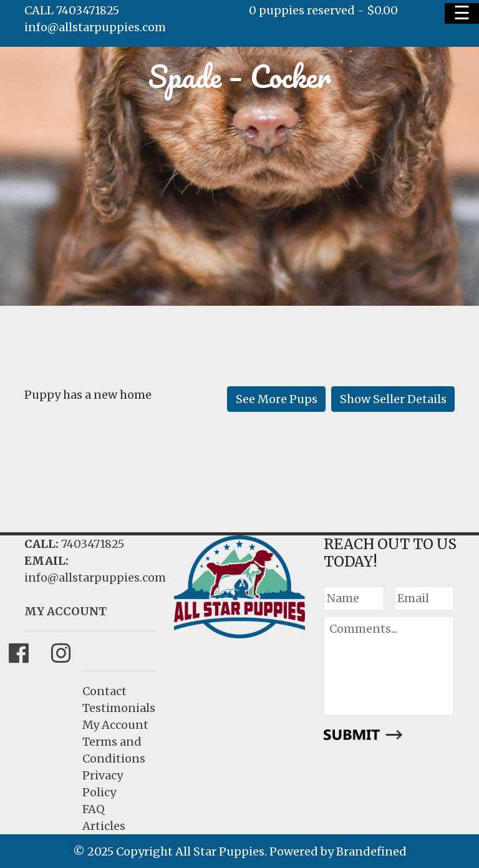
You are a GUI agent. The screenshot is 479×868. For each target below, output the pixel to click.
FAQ (94, 809)
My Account (115, 725)
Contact (104, 691)
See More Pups (277, 399)
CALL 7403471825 (72, 10)
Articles (104, 826)
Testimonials (119, 708)
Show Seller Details (393, 399)
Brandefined (371, 851)
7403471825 (93, 544)
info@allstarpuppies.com (95, 27)
